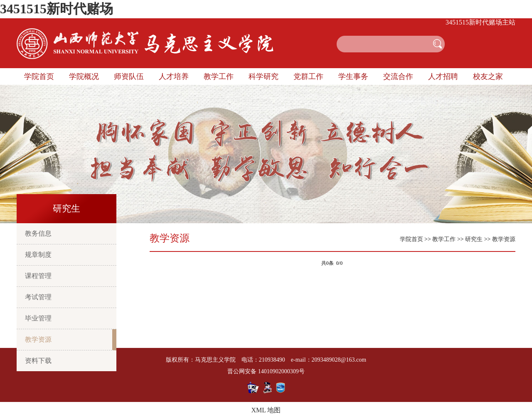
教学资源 (38, 339)
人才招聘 (443, 76)
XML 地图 (266, 410)
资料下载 (38, 361)
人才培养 (174, 76)
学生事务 (353, 76)
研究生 (474, 239)
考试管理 (38, 297)
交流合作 (398, 76)
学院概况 (84, 76)
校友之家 (488, 76)
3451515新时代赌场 (57, 9)
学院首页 (39, 76)
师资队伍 (129, 76)
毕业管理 (38, 318)
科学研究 (264, 76)
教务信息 (38, 233)
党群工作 (308, 76)
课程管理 (38, 276)
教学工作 (219, 76)
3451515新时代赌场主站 (480, 22)
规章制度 (38, 255)
